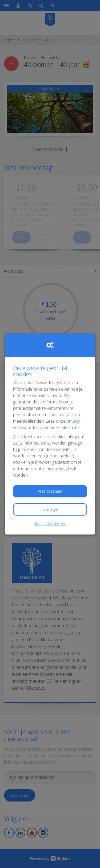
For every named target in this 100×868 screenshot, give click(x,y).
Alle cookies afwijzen (50, 524)
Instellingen (50, 509)
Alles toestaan (50, 491)
